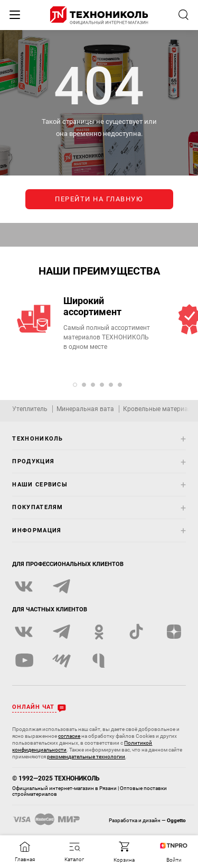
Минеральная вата (85, 409)
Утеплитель (30, 409)
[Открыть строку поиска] (183, 15)
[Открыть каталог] (74, 852)
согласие (69, 736)
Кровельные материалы (160, 409)
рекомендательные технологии (86, 757)
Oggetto (176, 820)
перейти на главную (99, 199)
